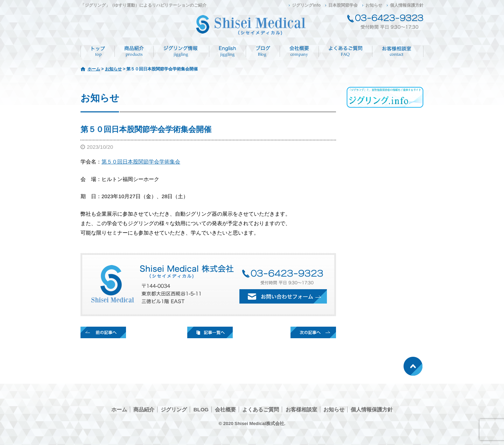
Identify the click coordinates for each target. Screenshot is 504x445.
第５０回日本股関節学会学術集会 (141, 162)
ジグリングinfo (306, 5)
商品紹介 (134, 51)
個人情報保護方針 (407, 5)
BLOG (201, 409)
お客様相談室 (301, 409)
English (228, 51)
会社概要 (299, 51)
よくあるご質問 (346, 51)
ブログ (263, 51)
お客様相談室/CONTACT (398, 51)
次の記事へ (313, 332)
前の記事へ (103, 332)
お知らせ (374, 5)
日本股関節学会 (343, 5)
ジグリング (181, 51)
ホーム (98, 51)
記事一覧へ (210, 332)
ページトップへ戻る (413, 366)
